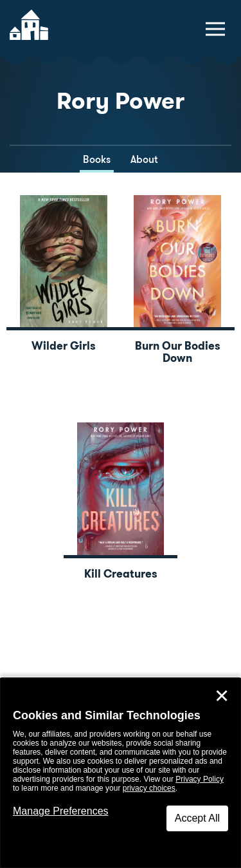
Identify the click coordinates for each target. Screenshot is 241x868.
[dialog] (121, 773)
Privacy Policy (200, 779)
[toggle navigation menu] (215, 29)
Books (97, 159)
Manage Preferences (61, 811)
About (144, 159)
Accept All (197, 818)
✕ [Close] (222, 696)
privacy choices (149, 788)
